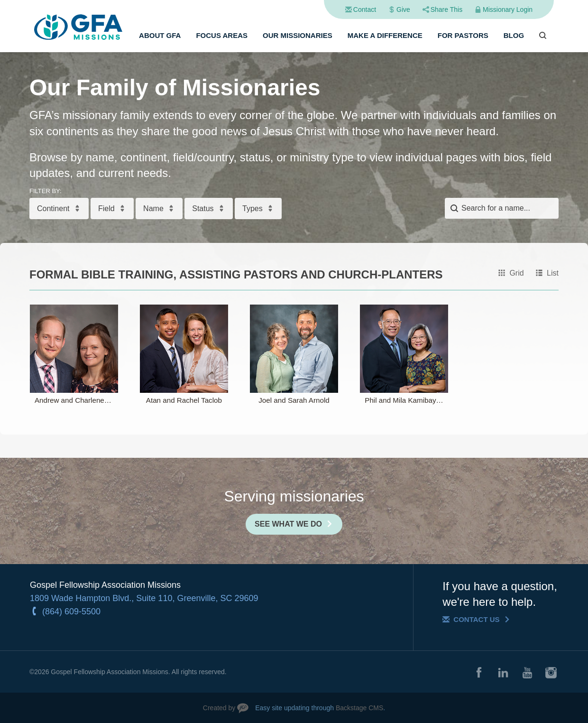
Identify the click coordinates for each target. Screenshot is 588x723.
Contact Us (476, 619)
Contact (365, 9)
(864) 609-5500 (71, 612)
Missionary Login (508, 9)
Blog (514, 35)
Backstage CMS (359, 708)
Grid (516, 273)
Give (403, 9)
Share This (446, 9)
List (553, 273)
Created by (219, 708)
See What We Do (288, 524)
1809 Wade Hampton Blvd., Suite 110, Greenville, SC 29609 (144, 598)
